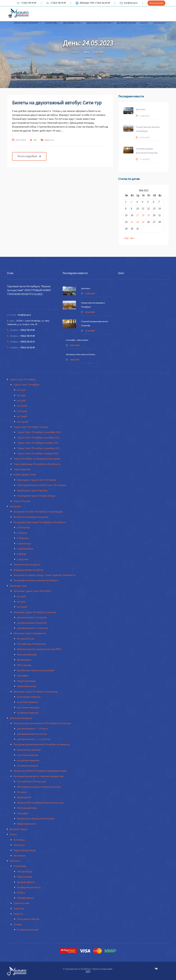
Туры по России (22, 501)
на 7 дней (22, 416)
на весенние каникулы (29, 697)
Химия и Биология (26, 686)
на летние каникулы (28, 702)
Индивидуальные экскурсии (28, 570)
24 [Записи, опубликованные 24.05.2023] (138, 222)
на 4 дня (21, 400)
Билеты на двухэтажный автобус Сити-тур (57, 103)
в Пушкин (22, 533)
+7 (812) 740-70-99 (56, 3)
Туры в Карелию (22, 469)
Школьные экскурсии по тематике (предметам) (38, 776)
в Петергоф (23, 527)
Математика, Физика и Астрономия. (36, 670)
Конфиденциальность (29, 887)
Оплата (21, 893)
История (22, 792)
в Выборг (22, 554)
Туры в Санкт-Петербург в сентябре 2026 (39, 432)
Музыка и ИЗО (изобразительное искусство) (40, 803)
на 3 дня (21, 395)
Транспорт (19, 845)
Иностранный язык (27, 655)
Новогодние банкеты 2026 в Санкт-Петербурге (42, 485)
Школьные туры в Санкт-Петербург (32, 591)
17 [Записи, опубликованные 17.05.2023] (138, 215)
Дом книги (141, 109)
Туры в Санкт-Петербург (27, 23)
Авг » (133, 238)
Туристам (19, 909)
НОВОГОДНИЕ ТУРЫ (24, 475)
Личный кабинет (26, 898)
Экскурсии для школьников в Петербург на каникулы (42, 744)
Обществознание (26, 681)
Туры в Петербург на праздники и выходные (37, 459)
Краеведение (24, 660)
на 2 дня (21, 390)
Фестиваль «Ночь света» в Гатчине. (81, 354)
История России (26, 639)
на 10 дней (23, 422)
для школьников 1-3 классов (32, 617)
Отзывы (18, 924)
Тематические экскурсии (27, 564)
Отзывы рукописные (28, 930)
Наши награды (25, 877)
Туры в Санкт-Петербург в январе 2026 (38, 453)
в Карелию (23, 559)
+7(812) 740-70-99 (27, 336)
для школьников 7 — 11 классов (34, 739)
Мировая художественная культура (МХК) (39, 649)
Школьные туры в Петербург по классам (35, 612)
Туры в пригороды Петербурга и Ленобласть (37, 464)
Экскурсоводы (25, 871)
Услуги (145, 23)
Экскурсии (52, 23)
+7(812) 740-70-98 (27, 330)
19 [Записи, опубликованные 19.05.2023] (148, 215)
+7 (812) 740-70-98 (26, 3)
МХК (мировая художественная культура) (39, 787)
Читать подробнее (29, 156)
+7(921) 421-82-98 (27, 348)
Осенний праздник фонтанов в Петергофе (147, 151)
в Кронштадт (24, 543)
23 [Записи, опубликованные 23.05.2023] (132, 222)
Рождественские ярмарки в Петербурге (148, 129)
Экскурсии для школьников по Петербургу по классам (42, 723)
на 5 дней (22, 406)
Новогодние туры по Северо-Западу (36, 496)
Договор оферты (26, 882)
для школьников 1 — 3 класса (32, 729)
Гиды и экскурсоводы (25, 850)
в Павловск (23, 538)
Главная (74, 52)
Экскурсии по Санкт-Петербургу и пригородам (38, 512)
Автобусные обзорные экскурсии (31, 517)
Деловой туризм (126, 23)
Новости (49, 140)
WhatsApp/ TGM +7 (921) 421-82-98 (93, 3)
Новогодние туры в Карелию (32, 490)
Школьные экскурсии (100, 23)
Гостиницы (19, 840)
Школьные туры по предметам (30, 633)
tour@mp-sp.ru (129, 3)
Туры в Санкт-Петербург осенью (31, 427)
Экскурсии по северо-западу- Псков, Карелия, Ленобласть (44, 575)
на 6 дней (22, 411)
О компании (20, 866)
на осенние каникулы (28, 707)
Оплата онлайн (156, 3)
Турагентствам (21, 903)
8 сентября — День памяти (77, 340)
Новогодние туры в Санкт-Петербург (37, 480)
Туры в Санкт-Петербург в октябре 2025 (38, 438)
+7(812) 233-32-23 (27, 342)
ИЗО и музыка (24, 665)
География (23, 676)
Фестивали (19, 856)
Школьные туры (73, 23)
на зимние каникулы (28, 713)
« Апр (126, 238)
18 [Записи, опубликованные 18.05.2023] (143, 215)
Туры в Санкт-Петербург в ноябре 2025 (38, 443)
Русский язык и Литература (31, 644)
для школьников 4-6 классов (32, 623)
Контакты (160, 23)
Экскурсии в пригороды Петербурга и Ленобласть (40, 522)
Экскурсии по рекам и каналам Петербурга (36, 580)
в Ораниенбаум (25, 549)
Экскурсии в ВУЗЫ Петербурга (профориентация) (40, 771)
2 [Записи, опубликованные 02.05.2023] (131, 202)
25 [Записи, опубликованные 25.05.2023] (143, 222)
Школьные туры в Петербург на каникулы (35, 692)
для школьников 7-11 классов (32, 628)
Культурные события (28, 919)
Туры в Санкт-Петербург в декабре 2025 (38, 448)
